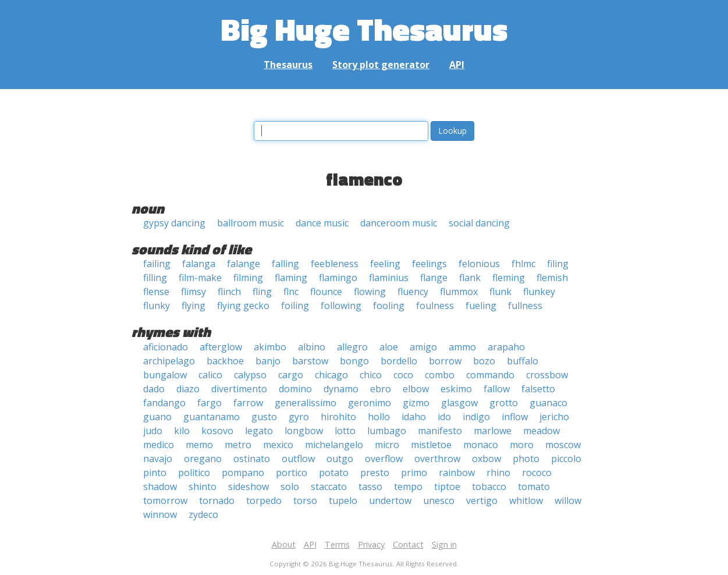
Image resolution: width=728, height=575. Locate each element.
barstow (310, 361)
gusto (264, 417)
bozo (484, 361)
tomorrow (165, 501)
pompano (243, 473)
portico (292, 473)
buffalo (523, 361)
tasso (370, 487)
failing (157, 264)
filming (248, 278)
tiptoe (447, 487)
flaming (291, 278)
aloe (389, 347)
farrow (248, 403)
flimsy (193, 292)
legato (259, 431)
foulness (435, 306)
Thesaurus (288, 65)
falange (244, 264)
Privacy (371, 544)
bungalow (165, 375)
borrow (445, 361)
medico (159, 445)
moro (522, 445)
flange (434, 278)
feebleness (335, 264)
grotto (504, 403)
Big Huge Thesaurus (364, 29)
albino (312, 347)
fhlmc (523, 264)
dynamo (341, 389)
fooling (389, 306)
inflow (515, 417)
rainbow (457, 473)
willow (568, 501)
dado (154, 389)
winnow (160, 514)
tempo (408, 487)
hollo (379, 417)
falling (285, 264)
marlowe (493, 431)
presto (375, 473)
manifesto (440, 431)
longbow (304, 431)
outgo (340, 459)
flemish (552, 278)
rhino (498, 473)
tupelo (343, 501)
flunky (157, 306)
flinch (229, 292)
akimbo (270, 347)
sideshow (248, 487)
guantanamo (212, 417)
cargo (291, 375)
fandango (164, 403)
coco (403, 375)
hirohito (338, 417)
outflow (298, 459)
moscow (563, 445)
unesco (439, 501)
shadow (160, 487)
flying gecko (243, 306)
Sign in (444, 544)
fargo (209, 403)
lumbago (387, 431)
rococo (537, 473)
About (284, 544)
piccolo (566, 459)
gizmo (416, 403)
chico (371, 375)
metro (238, 445)
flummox (459, 292)
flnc (291, 292)
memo (199, 445)
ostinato (252, 459)
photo (526, 459)
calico (210, 375)
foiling (295, 306)
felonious (479, 264)
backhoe (225, 361)
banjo (268, 361)
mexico (278, 445)
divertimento (239, 389)
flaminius (389, 278)
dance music (322, 223)
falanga (199, 264)
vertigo (482, 501)
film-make (200, 278)
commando (490, 375)
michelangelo (334, 445)
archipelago (169, 361)
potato (334, 473)
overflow (384, 459)
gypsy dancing (174, 223)
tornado (217, 501)
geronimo (370, 403)
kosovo (217, 431)
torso (305, 501)
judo (153, 431)
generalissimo (306, 403)
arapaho (506, 347)
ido (444, 417)
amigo (423, 347)
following (341, 306)
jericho (554, 417)
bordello (399, 361)
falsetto (538, 389)
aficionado (166, 347)
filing (558, 264)
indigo (476, 417)
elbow (416, 389)
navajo (158, 459)
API (457, 65)
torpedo (264, 501)
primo (414, 473)
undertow (390, 501)
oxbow (486, 459)
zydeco (203, 514)
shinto (203, 487)
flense (156, 292)
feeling (385, 264)
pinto (155, 473)
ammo (462, 347)
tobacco (489, 487)
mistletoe (431, 445)
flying (193, 306)
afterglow (221, 347)
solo (290, 487)
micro (387, 445)
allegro (352, 347)
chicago (331, 375)
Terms (337, 544)
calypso (250, 375)
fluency (413, 292)
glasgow (459, 403)
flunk (500, 292)
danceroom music (399, 223)
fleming (509, 278)
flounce (326, 292)
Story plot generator (381, 65)
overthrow (437, 459)
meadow (541, 431)
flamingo (338, 278)
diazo (188, 389)
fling (262, 292)
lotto (345, 431)
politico (194, 473)
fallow (497, 389)
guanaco (548, 403)
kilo (182, 431)
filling (155, 278)
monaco (481, 445)
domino (295, 389)
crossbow (547, 375)
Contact (408, 544)
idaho (414, 417)
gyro (299, 417)
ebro (381, 389)
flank (470, 278)
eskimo (456, 389)
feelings (429, 264)
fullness (525, 306)
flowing (370, 292)
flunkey (539, 292)
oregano (203, 459)
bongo (354, 361)
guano (157, 417)
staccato (329, 487)
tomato (534, 487)
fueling (481, 306)
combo (440, 375)
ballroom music (251, 223)
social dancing (479, 223)
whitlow (526, 501)
